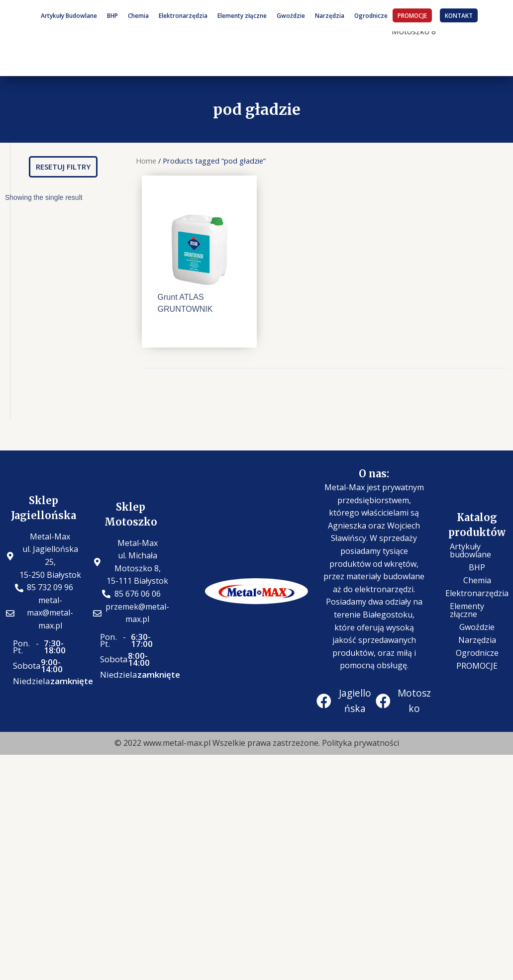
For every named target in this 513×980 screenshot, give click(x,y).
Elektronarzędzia (183, 15)
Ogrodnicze (371, 15)
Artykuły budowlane (470, 550)
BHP (112, 15)
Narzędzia (330, 15)
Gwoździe (291, 15)
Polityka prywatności (360, 743)
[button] (63, 167)
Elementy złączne (242, 15)
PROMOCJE (412, 15)
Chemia (138, 15)
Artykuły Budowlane (69, 15)
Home (146, 161)
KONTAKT (459, 15)
